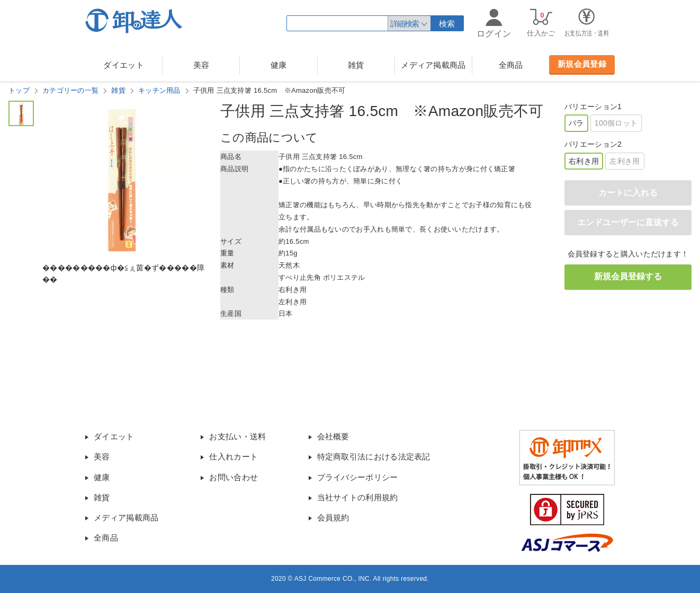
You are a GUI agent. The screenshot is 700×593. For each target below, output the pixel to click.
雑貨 (356, 65)
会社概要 (333, 436)
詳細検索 (405, 24)
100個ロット (616, 123)
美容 (201, 65)
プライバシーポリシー (358, 477)
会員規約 (333, 517)
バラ (576, 123)
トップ (19, 90)
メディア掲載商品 (433, 65)
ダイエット (124, 65)
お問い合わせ (234, 477)
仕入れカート (234, 457)
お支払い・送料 (237, 436)
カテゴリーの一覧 (70, 90)
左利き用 (625, 161)
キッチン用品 (159, 90)
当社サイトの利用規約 (358, 497)
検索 (447, 24)
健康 (279, 65)
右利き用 (584, 161)
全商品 (511, 65)
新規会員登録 (582, 64)
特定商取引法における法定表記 (374, 457)
